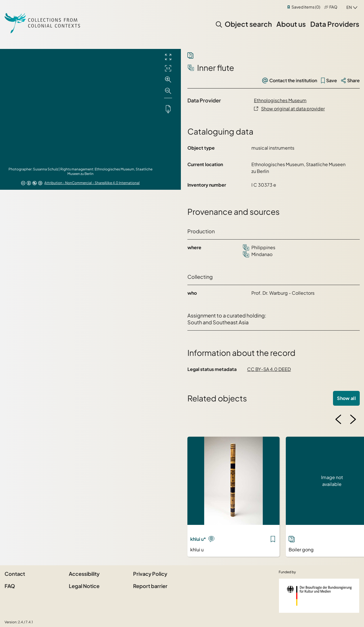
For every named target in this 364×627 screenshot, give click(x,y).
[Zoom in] (168, 80)
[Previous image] (338, 419)
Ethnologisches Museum (280, 100)
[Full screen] (168, 57)
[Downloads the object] (168, 109)
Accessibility (84, 574)
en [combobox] (349, 7)
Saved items (306, 7)
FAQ (333, 7)
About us (291, 24)
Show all (346, 398)
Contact (15, 574)
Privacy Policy (150, 574)
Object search (248, 24)
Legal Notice (84, 586)
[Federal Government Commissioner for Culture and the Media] (319, 596)
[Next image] (353, 419)
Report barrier (150, 586)
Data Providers (335, 24)
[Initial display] (168, 68)
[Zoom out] (168, 91)
